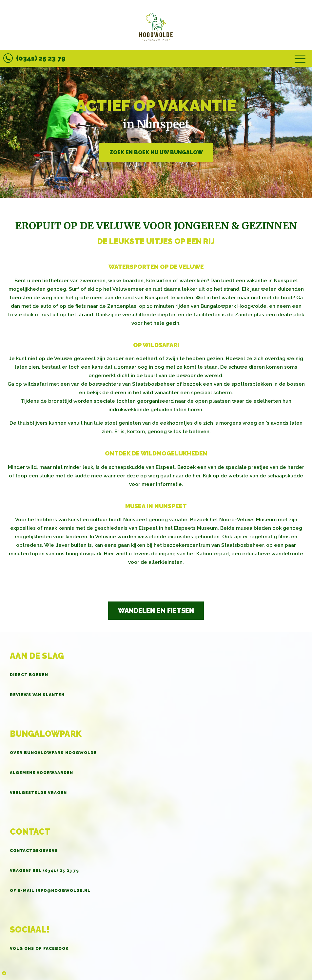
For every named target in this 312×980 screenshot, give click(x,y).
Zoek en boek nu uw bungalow (156, 152)
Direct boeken (29, 675)
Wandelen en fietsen (156, 611)
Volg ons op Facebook (39, 949)
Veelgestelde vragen (38, 793)
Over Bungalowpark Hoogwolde (53, 753)
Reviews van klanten (37, 695)
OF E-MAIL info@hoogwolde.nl (50, 891)
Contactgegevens (34, 851)
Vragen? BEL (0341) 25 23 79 (44, 871)
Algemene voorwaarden (41, 773)
